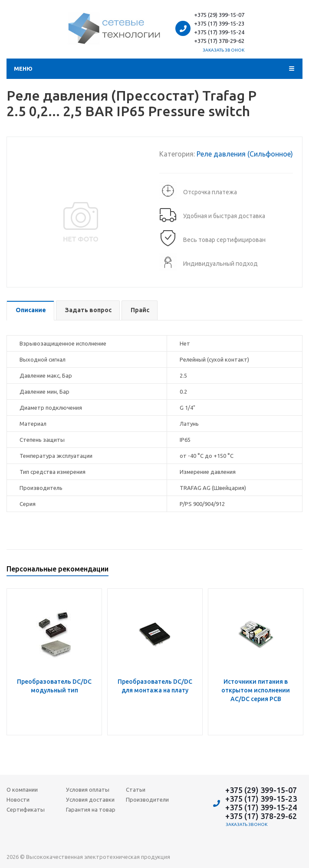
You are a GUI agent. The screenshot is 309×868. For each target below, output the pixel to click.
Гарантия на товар (91, 809)
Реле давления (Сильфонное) (245, 154)
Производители (147, 799)
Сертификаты (26, 809)
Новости (18, 799)
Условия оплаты (88, 790)
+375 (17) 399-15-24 (219, 32)
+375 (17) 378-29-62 (219, 41)
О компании (22, 790)
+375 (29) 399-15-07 (219, 15)
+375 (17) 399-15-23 (219, 23)
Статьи (136, 790)
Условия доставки (90, 799)
